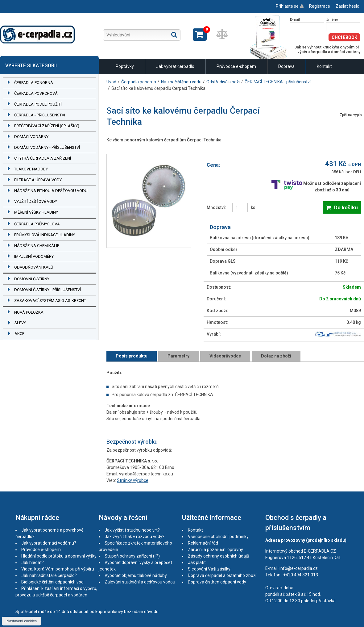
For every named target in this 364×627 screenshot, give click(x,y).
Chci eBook (344, 37)
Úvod (111, 82)
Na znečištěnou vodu (181, 82)
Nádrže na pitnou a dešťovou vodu (51, 191)
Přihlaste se (287, 6)
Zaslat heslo (347, 6)
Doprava (286, 66)
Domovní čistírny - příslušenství (48, 290)
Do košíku (346, 207)
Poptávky (125, 66)
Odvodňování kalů (34, 267)
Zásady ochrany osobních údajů (219, 556)
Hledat (174, 35)
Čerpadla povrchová (36, 93)
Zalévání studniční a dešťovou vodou (140, 582)
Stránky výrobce (133, 480)
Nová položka (29, 312)
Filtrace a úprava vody (38, 180)
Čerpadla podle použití (38, 104)
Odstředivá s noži (223, 82)
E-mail (295, 20)
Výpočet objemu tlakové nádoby (136, 575)
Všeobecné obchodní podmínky (218, 537)
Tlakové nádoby (31, 169)
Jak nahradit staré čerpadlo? (49, 575)
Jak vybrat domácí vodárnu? (49, 543)
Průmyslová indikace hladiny (45, 235)
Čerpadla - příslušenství (40, 115)
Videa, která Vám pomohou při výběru (58, 569)
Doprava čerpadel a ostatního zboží (222, 575)
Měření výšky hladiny (36, 212)
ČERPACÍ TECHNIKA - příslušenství (278, 82)
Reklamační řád (203, 543)
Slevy (20, 323)
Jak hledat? (33, 562)
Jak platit (197, 562)
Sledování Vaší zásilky (209, 569)
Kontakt (324, 66)
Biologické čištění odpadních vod (52, 582)
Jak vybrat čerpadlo (175, 66)
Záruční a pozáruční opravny (215, 550)
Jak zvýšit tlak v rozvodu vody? (134, 537)
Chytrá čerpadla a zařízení (43, 158)
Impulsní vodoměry (34, 256)
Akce (19, 334)
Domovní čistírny (32, 279)
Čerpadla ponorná (34, 83)
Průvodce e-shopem (236, 66)
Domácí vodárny (31, 137)
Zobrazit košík (200, 35)
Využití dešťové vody (36, 201)
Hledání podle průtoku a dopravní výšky (59, 556)
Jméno (332, 20)
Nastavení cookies (22, 621)
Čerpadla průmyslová (37, 224)
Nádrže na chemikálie (37, 246)
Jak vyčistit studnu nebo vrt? (132, 530)
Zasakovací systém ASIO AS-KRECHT (50, 301)
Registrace (320, 6)
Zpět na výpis (351, 115)
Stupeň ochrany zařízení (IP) (132, 556)
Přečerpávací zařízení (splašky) (47, 126)
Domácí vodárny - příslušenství (47, 147)
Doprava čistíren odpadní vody (217, 582)
